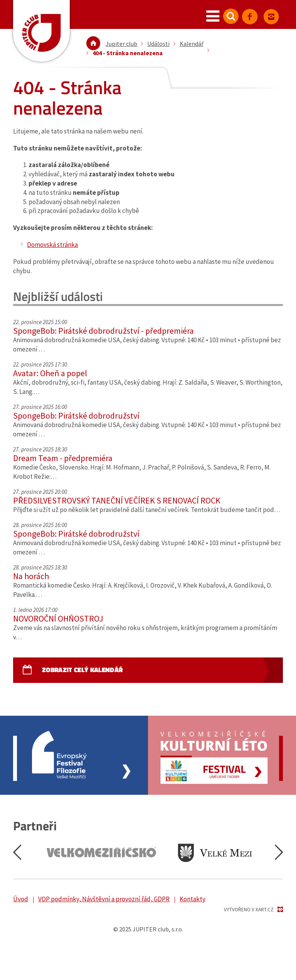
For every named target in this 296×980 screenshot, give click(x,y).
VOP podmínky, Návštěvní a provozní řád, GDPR (104, 899)
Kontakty (193, 899)
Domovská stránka (52, 245)
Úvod (21, 899)
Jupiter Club (41, 31)
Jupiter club (121, 44)
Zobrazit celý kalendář (82, 670)
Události (158, 44)
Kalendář (192, 44)
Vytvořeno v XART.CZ (249, 910)
